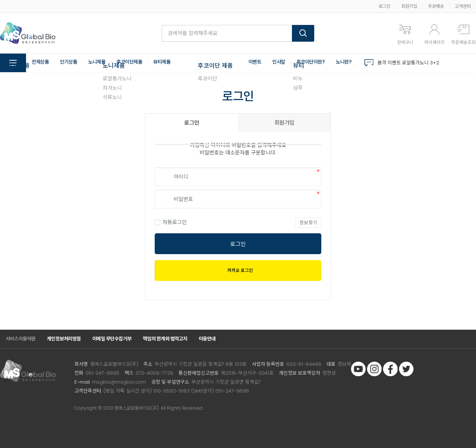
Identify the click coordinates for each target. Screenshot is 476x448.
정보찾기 (308, 223)
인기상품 (71, 63)
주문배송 (436, 6)
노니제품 (100, 63)
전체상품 (41, 63)
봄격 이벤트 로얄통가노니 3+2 (408, 63)
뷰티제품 (169, 63)
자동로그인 (171, 222)
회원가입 (409, 6)
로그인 (385, 6)
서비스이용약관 (21, 339)
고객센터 (463, 6)
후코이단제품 (135, 63)
